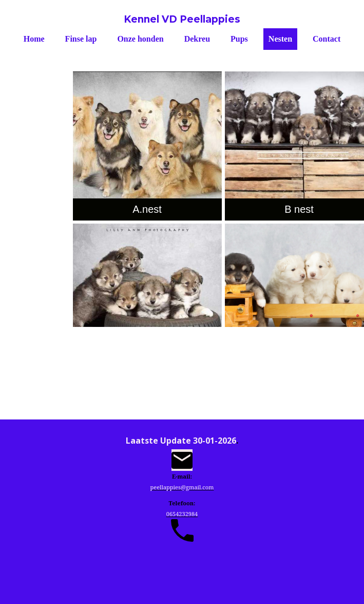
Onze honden (140, 39)
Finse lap (81, 39)
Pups (239, 39)
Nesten (280, 39)
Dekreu (197, 39)
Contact (327, 39)
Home (34, 39)
